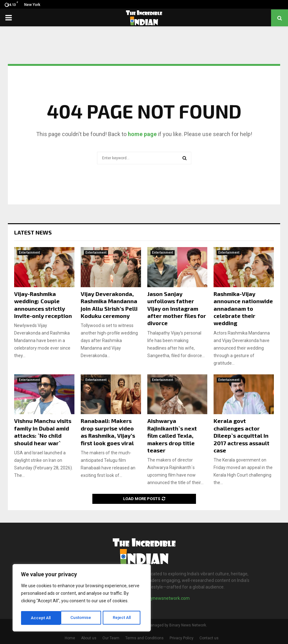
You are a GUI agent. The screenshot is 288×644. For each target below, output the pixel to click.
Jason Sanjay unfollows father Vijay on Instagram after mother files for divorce (177, 309)
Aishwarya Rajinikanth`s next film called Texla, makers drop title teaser (172, 435)
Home (70, 638)
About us (89, 638)
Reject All (83, 618)
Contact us (209, 638)
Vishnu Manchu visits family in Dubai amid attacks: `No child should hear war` (43, 432)
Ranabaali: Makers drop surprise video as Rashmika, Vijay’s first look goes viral (108, 432)
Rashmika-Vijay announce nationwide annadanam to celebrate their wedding (243, 309)
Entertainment (29, 253)
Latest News (33, 232)
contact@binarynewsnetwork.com (156, 598)
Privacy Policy (182, 638)
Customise (41, 618)
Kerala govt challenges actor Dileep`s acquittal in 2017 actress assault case (242, 435)
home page (142, 134)
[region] (82, 599)
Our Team (111, 638)
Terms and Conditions (144, 638)
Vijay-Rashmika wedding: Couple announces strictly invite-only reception (43, 305)
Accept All (123, 618)
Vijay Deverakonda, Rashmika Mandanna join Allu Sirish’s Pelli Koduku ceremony (109, 305)
